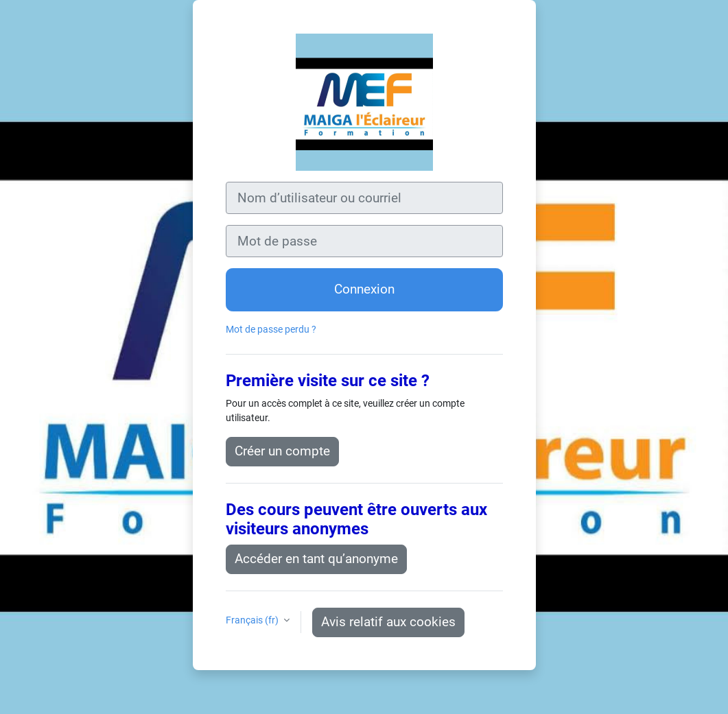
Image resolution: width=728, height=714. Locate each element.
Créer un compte (282, 451)
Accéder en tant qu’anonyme (316, 559)
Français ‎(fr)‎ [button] (253, 620)
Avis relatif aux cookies (388, 622)
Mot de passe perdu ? (271, 330)
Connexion (364, 289)
